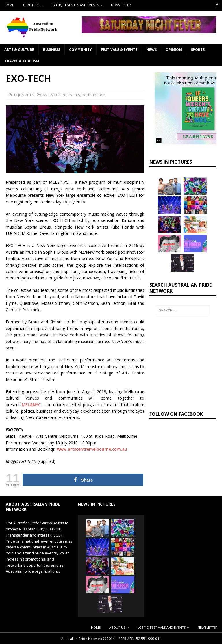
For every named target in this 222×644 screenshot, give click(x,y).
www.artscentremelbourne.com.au (92, 449)
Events (74, 94)
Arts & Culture (19, 49)
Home (9, 5)
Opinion (174, 49)
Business (52, 49)
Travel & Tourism (22, 60)
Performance (93, 94)
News (151, 49)
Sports (198, 49)
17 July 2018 (23, 94)
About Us (30, 5)
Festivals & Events (119, 49)
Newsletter (121, 5)
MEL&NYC (31, 404)
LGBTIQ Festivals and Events (75, 5)
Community (81, 49)
